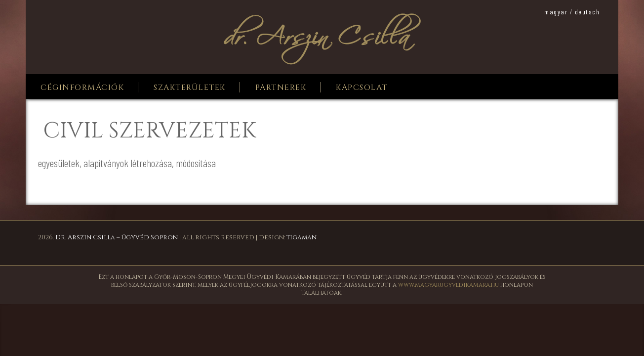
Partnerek (281, 88)
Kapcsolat (362, 88)
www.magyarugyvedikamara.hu (448, 285)
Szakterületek (190, 88)
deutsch (587, 12)
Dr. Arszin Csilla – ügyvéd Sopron (117, 237)
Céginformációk (82, 88)
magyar (556, 12)
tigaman (302, 237)
